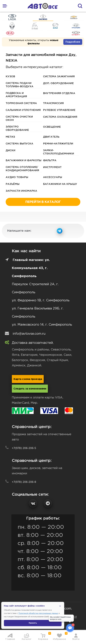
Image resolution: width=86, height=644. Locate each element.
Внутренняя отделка (59, 93)
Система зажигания (59, 77)
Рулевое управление (59, 110)
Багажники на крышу (60, 184)
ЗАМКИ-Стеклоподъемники (59, 152)
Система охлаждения (60, 117)
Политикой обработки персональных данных (38, 613)
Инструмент (52, 167)
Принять (33, 623)
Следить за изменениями (30, 389)
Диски (11, 150)
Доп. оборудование (58, 83)
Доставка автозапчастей (32, 343)
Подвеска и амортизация (16, 95)
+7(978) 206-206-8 (24, 482)
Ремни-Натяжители (58, 144)
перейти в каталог (43, 202)
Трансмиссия (53, 103)
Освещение (52, 127)
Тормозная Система (21, 103)
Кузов (10, 77)
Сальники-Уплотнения (23, 110)
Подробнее (73, 42)
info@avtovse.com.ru (29, 334)
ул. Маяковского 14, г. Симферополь (42, 325)
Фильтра (50, 160)
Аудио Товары (17, 177)
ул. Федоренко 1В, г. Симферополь (41, 300)
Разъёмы (13, 184)
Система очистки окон (19, 118)
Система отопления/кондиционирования (22, 169)
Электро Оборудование (17, 128)
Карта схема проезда (28, 379)
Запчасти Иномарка (21, 191)
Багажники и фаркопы (24, 160)
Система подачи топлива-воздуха (20, 85)
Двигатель (51, 137)
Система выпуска (19, 144)
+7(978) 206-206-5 (24, 448)
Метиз (10, 137)
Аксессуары (53, 177)
